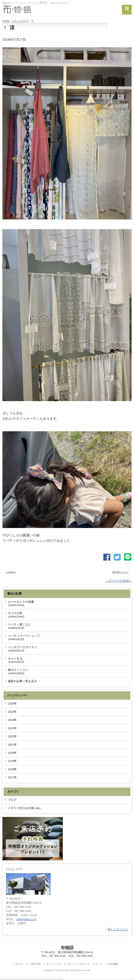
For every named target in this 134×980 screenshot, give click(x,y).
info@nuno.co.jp (26, 919)
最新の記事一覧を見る (22, 681)
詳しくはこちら (118, 929)
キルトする (16, 660)
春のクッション (18, 671)
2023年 (12, 728)
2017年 (12, 777)
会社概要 (113, 964)
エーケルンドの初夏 (21, 603)
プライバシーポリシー (78, 964)
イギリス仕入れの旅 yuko (24, 808)
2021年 (12, 745)
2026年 (12, 704)
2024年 (12, 720)
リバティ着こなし (20, 626)
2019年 (12, 761)
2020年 (12, 753)
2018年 (12, 769)
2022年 (12, 736)
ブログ (12, 800)
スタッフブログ (20, 21)
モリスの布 (16, 615)
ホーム (20, 964)
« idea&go (11, 572)
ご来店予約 (35, 964)
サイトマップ (53, 964)
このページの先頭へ (119, 581)
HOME (6, 21)
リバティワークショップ (24, 637)
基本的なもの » (120, 572)
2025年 (12, 712)
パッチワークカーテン (22, 649)
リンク (99, 964)
